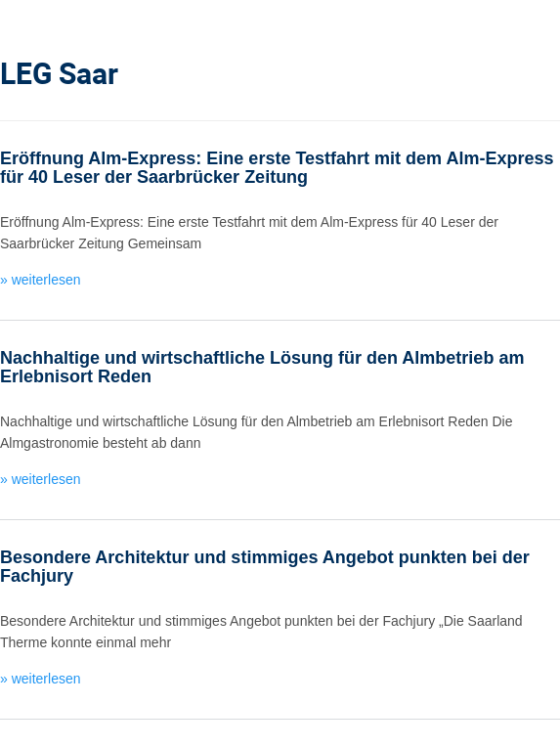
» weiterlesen (41, 280)
